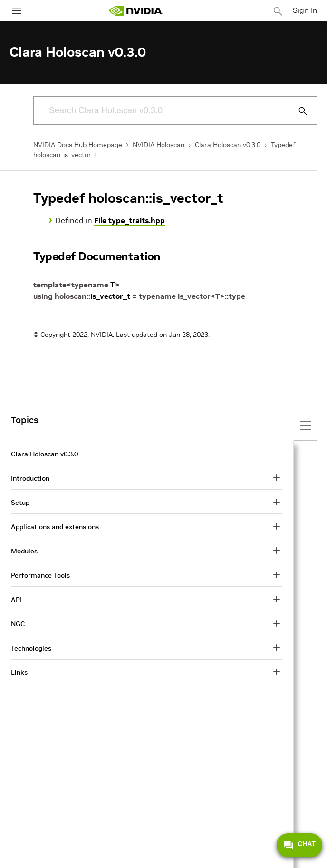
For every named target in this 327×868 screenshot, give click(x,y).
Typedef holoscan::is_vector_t (128, 198)
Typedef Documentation (97, 256)
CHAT (299, 845)
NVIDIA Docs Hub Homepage (78, 145)
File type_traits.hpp (130, 220)
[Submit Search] (298, 111)
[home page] (136, 11)
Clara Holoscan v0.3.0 (228, 145)
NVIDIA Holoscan (159, 145)
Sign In (305, 10)
